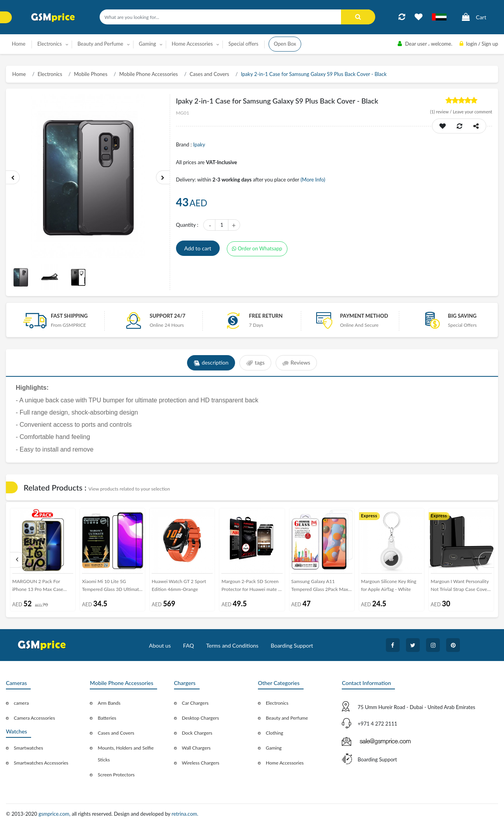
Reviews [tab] (296, 363)
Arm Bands (109, 703)
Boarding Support (292, 645)
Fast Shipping (69, 316)
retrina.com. (185, 814)
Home (19, 44)
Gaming (274, 748)
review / (441, 112)
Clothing (274, 733)
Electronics (50, 74)
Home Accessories (285, 763)
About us (160, 645)
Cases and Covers (209, 74)
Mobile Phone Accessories (149, 74)
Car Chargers (195, 703)
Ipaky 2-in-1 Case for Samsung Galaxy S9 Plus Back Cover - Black (314, 74)
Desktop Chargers (200, 718)
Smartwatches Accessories (41, 763)
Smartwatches (28, 748)
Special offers (243, 44)
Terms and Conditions (232, 645)
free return (266, 316)
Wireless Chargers (201, 763)
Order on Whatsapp (257, 248)
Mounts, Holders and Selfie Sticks (126, 754)
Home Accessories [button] (192, 44)
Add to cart (198, 248)
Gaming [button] (148, 44)
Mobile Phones (91, 74)
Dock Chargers (197, 733)
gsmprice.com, (55, 814)
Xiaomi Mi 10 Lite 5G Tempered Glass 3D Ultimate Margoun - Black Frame (112, 587)
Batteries (107, 718)
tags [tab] (255, 363)
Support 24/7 (168, 316)
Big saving (462, 316)
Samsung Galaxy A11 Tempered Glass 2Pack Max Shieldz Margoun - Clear (320, 587)
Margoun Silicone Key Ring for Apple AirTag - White (389, 585)
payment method (364, 316)
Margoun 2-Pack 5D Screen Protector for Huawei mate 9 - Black (251, 587)
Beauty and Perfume (287, 718)
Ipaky (199, 144)
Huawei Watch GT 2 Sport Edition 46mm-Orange (179, 585)
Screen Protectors (116, 775)
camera (21, 703)
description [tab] (211, 363)
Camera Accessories (34, 718)
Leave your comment (472, 112)
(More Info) (313, 180)
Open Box (285, 44)
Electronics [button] (50, 44)
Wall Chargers (196, 748)
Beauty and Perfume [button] (100, 44)
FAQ (189, 645)
